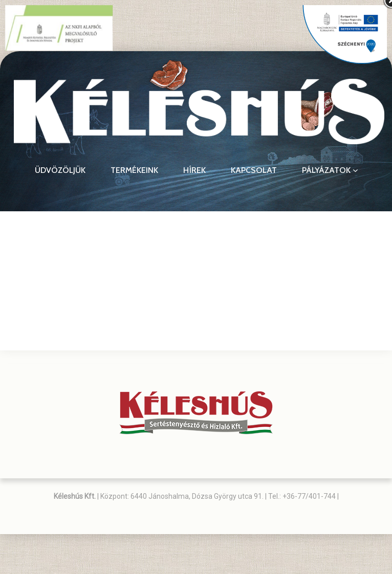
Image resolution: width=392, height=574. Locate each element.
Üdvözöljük (60, 170)
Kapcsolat (254, 170)
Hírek (194, 170)
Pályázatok (330, 170)
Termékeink (134, 170)
